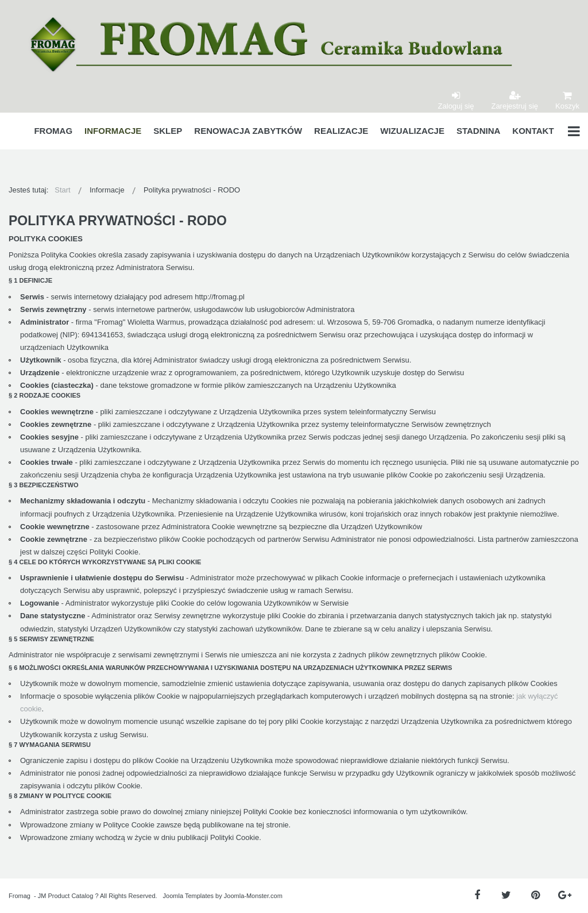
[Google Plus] (565, 895)
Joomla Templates (188, 896)
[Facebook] (477, 895)
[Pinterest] (535, 895)
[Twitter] (506, 895)
